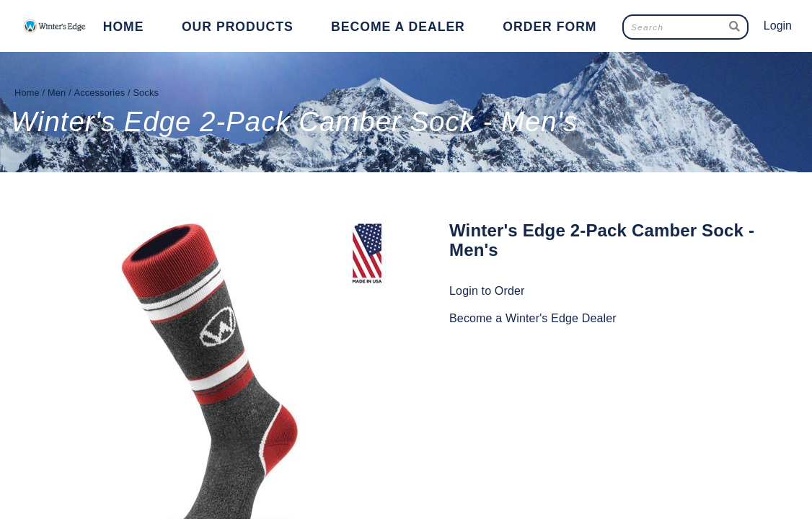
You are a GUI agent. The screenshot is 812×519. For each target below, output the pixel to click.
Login (778, 26)
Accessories (99, 93)
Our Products (238, 27)
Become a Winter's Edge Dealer (533, 318)
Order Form (550, 27)
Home (124, 27)
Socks (146, 93)
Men (57, 93)
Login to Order (487, 291)
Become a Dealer (398, 27)
